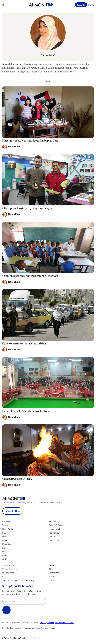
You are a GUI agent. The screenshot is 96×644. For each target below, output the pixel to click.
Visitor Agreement (10, 569)
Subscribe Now (12, 511)
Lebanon (6, 555)
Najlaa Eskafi (48, 55)
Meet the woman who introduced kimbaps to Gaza (30, 140)
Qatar (5, 551)
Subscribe (81, 5)
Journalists (54, 573)
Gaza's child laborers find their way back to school (30, 276)
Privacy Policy (9, 573)
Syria (5, 559)
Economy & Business (58, 529)
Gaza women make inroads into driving (24, 343)
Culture (52, 536)
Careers (52, 580)
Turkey (5, 525)
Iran (4, 533)
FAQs (5, 576)
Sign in (91, 5)
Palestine (7, 544)
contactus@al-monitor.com (44, 628)
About (52, 569)
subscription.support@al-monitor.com (57, 622)
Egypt (5, 548)
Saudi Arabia (8, 529)
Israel (5, 540)
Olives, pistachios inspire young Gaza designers (28, 208)
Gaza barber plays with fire (17, 479)
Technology (54, 533)
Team (51, 576)
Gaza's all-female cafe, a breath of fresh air (26, 411)
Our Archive (54, 540)
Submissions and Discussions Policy (18, 580)
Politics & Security (57, 525)
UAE (4, 536)
